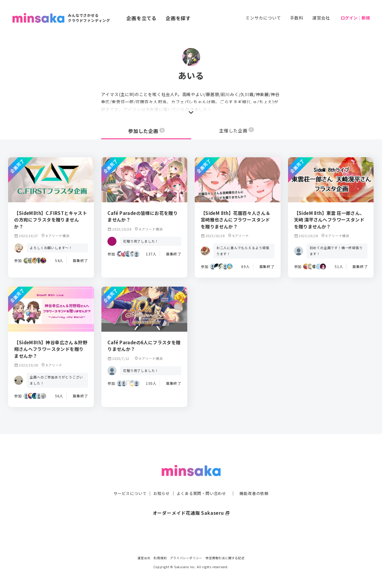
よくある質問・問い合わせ (202, 481)
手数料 (296, 18)
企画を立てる (141, 18)
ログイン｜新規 (355, 18)
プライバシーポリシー (186, 558)
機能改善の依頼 (258, 481)
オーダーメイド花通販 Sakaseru (191, 501)
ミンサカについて (263, 18)
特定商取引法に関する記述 (225, 558)
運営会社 (321, 18)
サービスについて (126, 481)
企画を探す (178, 18)
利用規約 (160, 558)
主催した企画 (236, 131)
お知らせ (160, 481)
